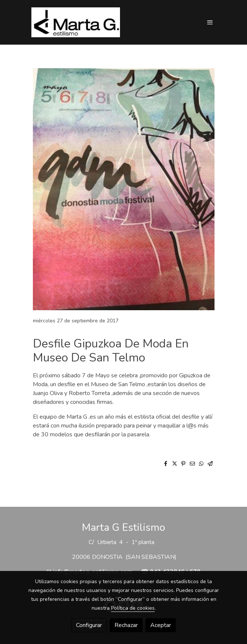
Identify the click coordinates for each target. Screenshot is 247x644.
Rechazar (126, 625)
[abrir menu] (210, 22)
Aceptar (161, 625)
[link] (76, 22)
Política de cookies (133, 608)
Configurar (89, 625)
